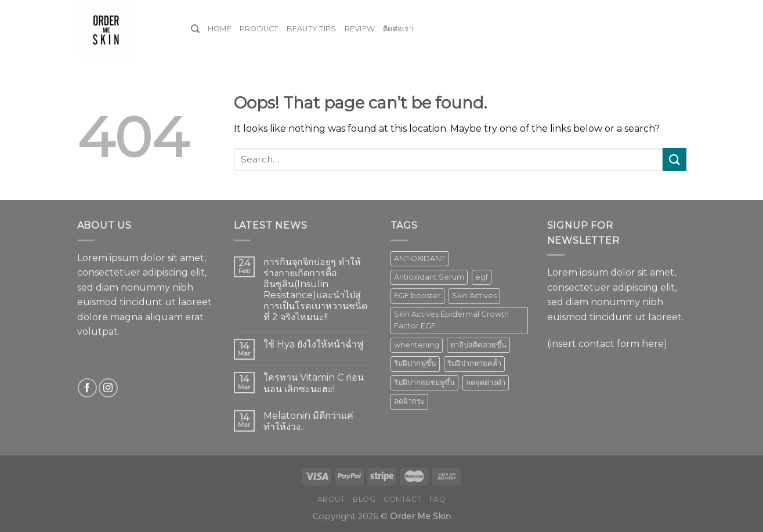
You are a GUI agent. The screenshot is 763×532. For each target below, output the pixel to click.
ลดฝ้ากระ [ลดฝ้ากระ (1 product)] (409, 401)
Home (220, 29)
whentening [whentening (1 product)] (417, 345)
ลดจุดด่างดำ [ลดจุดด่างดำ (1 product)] (486, 383)
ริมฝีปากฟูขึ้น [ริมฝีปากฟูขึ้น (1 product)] (415, 363)
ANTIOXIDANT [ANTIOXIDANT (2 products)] (420, 258)
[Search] (195, 29)
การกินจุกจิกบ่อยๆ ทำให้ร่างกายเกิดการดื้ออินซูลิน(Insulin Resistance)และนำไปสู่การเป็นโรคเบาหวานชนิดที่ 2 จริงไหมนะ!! (315, 290)
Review (360, 29)
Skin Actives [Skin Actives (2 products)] (474, 296)
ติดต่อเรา (398, 29)
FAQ (438, 499)
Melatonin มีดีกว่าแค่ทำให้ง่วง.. (308, 421)
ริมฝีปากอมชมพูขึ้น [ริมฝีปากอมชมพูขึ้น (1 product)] (424, 383)
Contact (402, 499)
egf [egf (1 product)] (482, 277)
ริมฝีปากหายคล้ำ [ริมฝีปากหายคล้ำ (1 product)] (474, 363)
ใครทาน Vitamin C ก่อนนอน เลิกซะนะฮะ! (314, 383)
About (331, 499)
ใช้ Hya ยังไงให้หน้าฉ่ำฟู (313, 344)
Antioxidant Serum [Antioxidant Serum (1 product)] (429, 277)
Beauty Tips (312, 29)
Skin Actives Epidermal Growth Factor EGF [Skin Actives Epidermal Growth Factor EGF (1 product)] (451, 320)
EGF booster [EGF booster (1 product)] (417, 296)
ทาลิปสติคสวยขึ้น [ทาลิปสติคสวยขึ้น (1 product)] (478, 345)
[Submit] (674, 159)
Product (259, 29)
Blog (364, 499)
